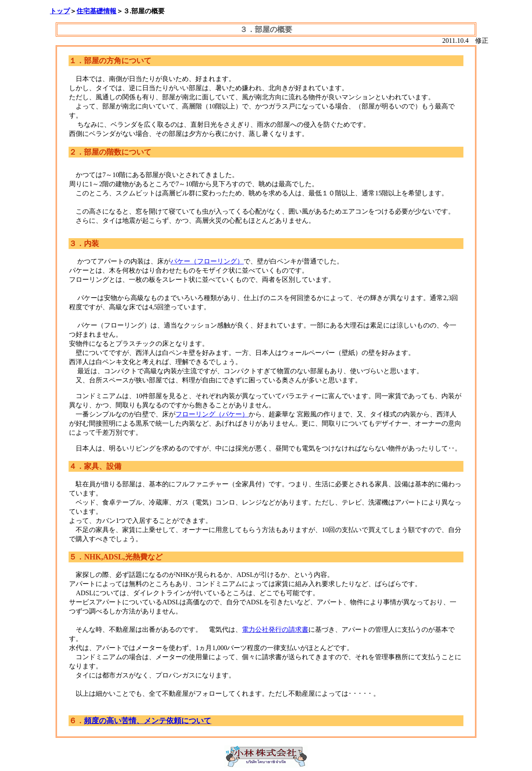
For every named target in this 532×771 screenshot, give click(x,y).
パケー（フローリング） (207, 261)
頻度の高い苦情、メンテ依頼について (148, 721)
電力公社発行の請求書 (275, 629)
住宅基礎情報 (96, 11)
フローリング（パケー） (212, 414)
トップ (60, 11)
